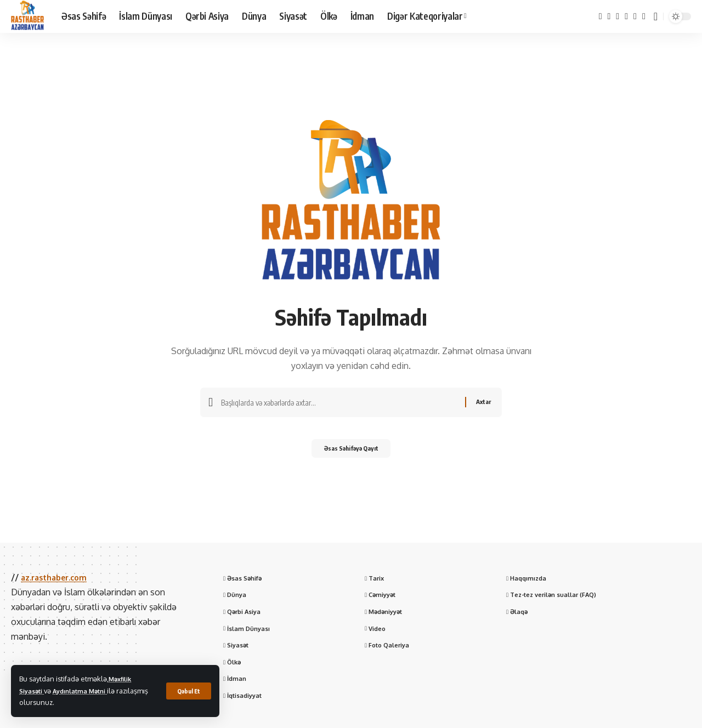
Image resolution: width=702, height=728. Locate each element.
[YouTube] (618, 16)
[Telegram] (635, 16)
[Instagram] (626, 16)
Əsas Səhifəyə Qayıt (351, 452)
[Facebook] (601, 16)
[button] (187, 691)
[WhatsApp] (644, 16)
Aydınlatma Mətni (88, 691)
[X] (609, 16)
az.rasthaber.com (58, 577)
